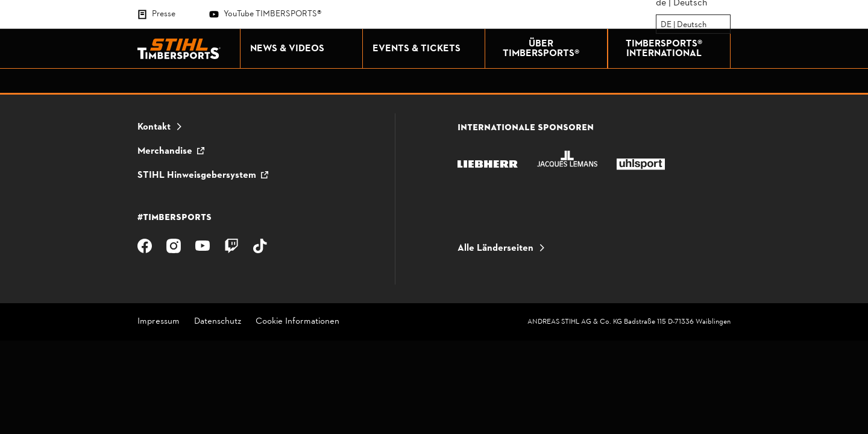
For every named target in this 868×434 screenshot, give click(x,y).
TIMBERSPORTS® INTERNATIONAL (675, 49)
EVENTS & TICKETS (426, 49)
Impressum (159, 322)
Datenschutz (218, 322)
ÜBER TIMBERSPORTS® (552, 49)
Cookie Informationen (297, 322)
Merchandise (165, 151)
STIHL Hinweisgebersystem (197, 175)
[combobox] (662, 25)
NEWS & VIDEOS (303, 49)
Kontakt (154, 127)
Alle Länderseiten (495, 248)
